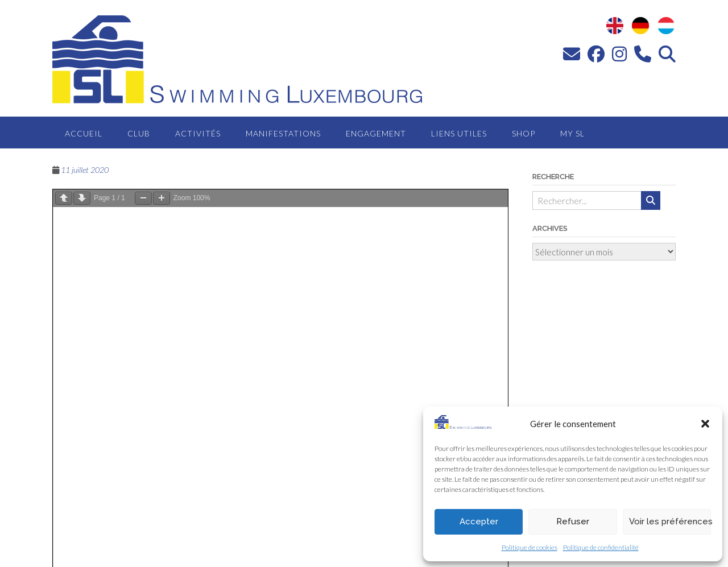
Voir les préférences (670, 522)
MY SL (572, 133)
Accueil (84, 133)
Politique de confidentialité (601, 547)
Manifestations (283, 133)
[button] (705, 424)
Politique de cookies (530, 547)
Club (139, 133)
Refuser (573, 522)
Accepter (479, 522)
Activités (198, 133)
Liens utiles (459, 133)
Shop (524, 133)
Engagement (376, 133)
